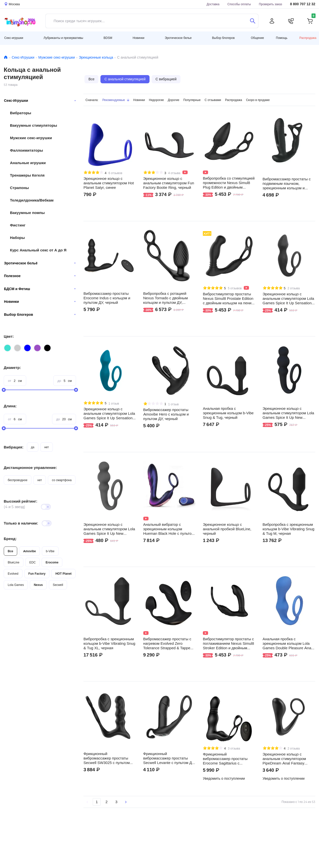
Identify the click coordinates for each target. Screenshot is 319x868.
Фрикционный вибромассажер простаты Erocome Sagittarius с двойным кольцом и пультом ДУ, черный (228, 759)
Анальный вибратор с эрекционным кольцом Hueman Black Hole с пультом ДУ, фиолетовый (169, 529)
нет (47, 447)
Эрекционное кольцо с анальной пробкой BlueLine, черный (227, 529)
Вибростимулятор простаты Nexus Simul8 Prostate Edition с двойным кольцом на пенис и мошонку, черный (228, 299)
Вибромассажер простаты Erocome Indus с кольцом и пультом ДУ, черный (107, 298)
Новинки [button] (138, 38)
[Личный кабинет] (272, 21)
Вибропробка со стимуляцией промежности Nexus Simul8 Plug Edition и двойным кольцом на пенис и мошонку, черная (229, 183)
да (33, 447)
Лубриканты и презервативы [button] (63, 38)
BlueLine (14, 562)
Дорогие (173, 100)
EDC (33, 562)
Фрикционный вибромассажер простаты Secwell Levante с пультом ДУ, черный (169, 758)
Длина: (10, 406)
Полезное (40, 276)
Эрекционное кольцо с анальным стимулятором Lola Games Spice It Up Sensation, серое (288, 299)
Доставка (213, 4)
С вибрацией (166, 79)
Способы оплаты (239, 4)
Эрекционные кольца (96, 57)
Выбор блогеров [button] (223, 38)
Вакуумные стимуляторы (34, 125)
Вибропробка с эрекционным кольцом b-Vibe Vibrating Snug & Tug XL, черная (109, 644)
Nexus (38, 585)
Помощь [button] (282, 38)
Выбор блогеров (40, 315)
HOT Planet (63, 574)
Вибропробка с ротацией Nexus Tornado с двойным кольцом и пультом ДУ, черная (166, 298)
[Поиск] (253, 21)
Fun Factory (37, 574)
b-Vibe (50, 551)
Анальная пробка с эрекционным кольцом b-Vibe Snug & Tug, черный (228, 413)
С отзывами (213, 100)
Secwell (58, 585)
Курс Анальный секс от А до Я (38, 250)
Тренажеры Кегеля (27, 175)
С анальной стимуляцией (125, 79)
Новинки (40, 302)
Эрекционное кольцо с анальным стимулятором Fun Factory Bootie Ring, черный (169, 183)
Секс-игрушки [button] (14, 38)
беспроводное (18, 480)
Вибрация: (14, 447)
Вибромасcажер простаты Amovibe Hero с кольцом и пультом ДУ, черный (166, 414)
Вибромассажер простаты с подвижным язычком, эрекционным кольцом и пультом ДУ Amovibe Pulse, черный (287, 184)
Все (10, 551)
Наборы (17, 238)
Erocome (52, 562)
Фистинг (18, 225)
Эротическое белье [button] (178, 38)
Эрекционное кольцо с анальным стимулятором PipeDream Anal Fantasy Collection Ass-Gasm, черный (288, 759)
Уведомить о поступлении (224, 778)
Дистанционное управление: (30, 468)
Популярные (192, 100)
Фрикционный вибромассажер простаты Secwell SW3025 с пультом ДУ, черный (107, 758)
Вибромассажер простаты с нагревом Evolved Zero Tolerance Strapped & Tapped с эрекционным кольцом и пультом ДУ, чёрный (169, 644)
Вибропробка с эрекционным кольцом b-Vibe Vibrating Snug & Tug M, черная (289, 529)
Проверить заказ (271, 4)
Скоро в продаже (258, 100)
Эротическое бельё (40, 263)
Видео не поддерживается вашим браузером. (289, 140)
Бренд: (10, 539)
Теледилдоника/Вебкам (32, 200)
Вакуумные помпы (27, 213)
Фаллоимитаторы (27, 150)
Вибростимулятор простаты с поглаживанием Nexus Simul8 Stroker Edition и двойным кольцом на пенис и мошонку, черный (228, 644)
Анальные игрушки (28, 163)
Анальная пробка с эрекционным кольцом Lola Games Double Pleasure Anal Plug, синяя (287, 644)
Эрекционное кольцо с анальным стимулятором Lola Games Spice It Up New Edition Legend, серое (109, 529)
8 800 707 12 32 (303, 4)
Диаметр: (12, 368)
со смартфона (62, 480)
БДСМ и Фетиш (40, 289)
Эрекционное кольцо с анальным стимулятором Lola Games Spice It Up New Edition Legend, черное (288, 413)
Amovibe (30, 551)
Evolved (13, 574)
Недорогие (157, 100)
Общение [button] (257, 38)
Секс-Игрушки (23, 57)
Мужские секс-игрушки (57, 57)
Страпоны (19, 188)
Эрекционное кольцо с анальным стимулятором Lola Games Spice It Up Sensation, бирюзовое (109, 414)
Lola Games (16, 585)
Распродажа (308, 38)
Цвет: (9, 336)
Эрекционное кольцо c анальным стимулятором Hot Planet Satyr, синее (109, 183)
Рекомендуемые (116, 100)
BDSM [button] (108, 38)
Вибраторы (21, 113)
